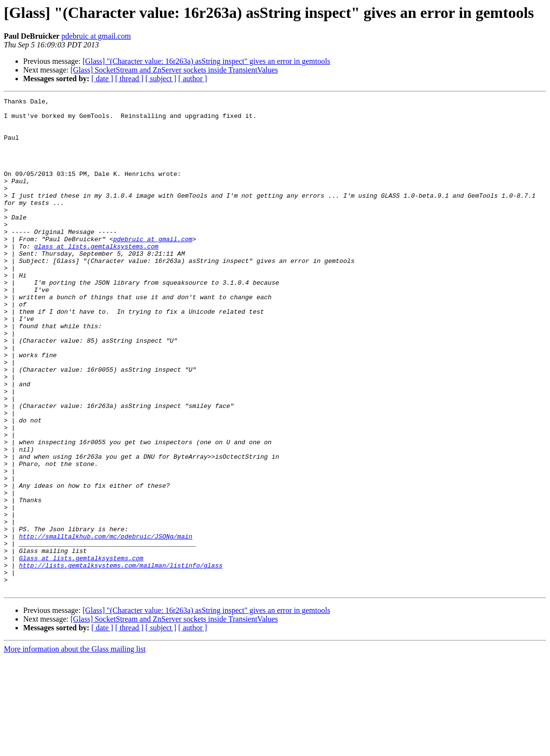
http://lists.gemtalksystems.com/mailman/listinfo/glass (121, 659)
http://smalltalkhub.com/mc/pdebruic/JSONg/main (106, 625)
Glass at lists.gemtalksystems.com (81, 651)
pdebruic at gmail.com (96, 36)
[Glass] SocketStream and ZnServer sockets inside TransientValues (174, 70)
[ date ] (102, 79)
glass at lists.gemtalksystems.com (96, 276)
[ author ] (193, 79)
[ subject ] (161, 79)
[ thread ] (129, 79)
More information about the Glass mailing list (75, 748)
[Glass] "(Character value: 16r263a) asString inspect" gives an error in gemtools (206, 61)
